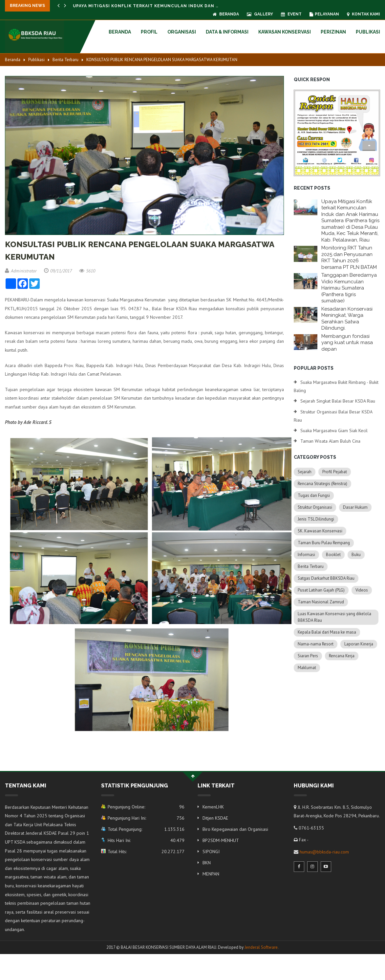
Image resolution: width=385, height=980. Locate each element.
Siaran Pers (308, 656)
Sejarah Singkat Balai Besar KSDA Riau (338, 401)
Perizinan (333, 32)
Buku (356, 555)
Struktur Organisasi (315, 507)
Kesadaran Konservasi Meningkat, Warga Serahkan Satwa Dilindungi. (347, 319)
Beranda (226, 14)
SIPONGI (211, 852)
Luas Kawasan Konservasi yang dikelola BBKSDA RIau (334, 617)
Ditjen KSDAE (215, 818)
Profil (149, 32)
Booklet (333, 555)
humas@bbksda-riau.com (324, 852)
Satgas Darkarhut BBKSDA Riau (326, 578)
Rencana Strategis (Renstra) (322, 484)
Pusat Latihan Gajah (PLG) (321, 590)
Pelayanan (324, 14)
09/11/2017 (58, 271)
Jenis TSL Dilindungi (316, 519)
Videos (362, 590)
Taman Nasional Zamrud (321, 602)
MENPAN (211, 874)
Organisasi (182, 32)
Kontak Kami (364, 14)
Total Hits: (148, 852)
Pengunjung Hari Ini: (148, 818)
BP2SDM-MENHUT (221, 840)
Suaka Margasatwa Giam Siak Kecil (334, 431)
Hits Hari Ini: (148, 840)
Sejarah (305, 472)
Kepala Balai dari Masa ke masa (327, 632)
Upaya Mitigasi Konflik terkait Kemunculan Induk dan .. (146, 6)
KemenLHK (213, 807)
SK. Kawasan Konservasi (320, 531)
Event (291, 14)
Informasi (306, 555)
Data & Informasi (227, 32)
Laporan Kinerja (359, 644)
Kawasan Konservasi (285, 32)
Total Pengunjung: (148, 829)
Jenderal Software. (262, 947)
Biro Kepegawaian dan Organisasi (235, 829)
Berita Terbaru (65, 60)
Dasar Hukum (355, 507)
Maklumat (307, 668)
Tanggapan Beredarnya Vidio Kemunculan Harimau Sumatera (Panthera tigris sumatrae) (349, 288)
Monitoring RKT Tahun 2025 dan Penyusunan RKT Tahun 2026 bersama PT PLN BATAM (349, 257)
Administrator (21, 271)
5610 (87, 271)
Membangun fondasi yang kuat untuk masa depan (347, 343)
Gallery (260, 14)
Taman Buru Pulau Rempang (324, 543)
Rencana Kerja (342, 656)
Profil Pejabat (335, 472)
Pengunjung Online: (148, 807)
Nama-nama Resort (316, 644)
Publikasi (368, 32)
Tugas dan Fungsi (314, 495)
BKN (207, 863)
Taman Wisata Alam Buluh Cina (330, 441)
